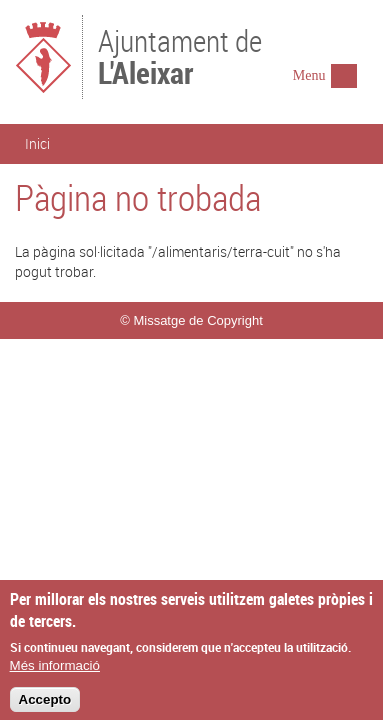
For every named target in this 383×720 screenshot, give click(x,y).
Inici (37, 143)
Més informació (55, 672)
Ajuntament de (180, 55)
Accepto (45, 706)
